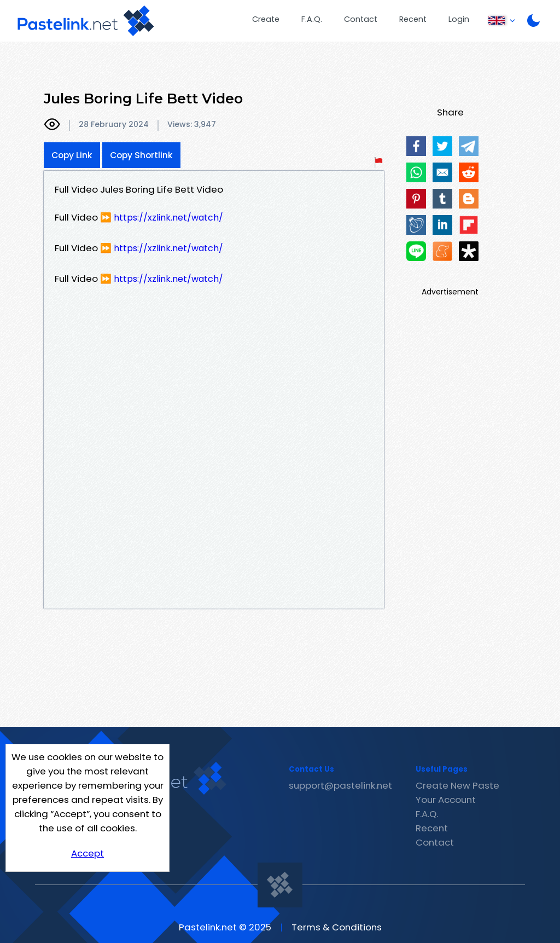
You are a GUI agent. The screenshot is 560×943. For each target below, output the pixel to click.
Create (266, 19)
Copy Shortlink (141, 155)
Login (459, 19)
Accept (87, 853)
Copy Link (72, 155)
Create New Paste (457, 785)
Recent (413, 19)
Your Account (446, 800)
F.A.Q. (312, 19)
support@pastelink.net (340, 785)
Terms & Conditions (337, 927)
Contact (361, 19)
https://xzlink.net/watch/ (168, 218)
